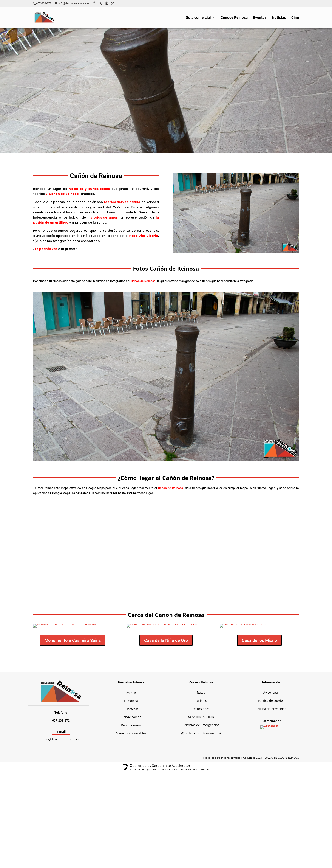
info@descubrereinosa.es (61, 739)
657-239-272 (61, 720)
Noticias (279, 18)
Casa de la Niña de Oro (166, 640)
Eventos (260, 18)
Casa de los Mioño (259, 640)
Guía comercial (198, 18)
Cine (295, 18)
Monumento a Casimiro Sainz (73, 640)
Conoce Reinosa (234, 18)
